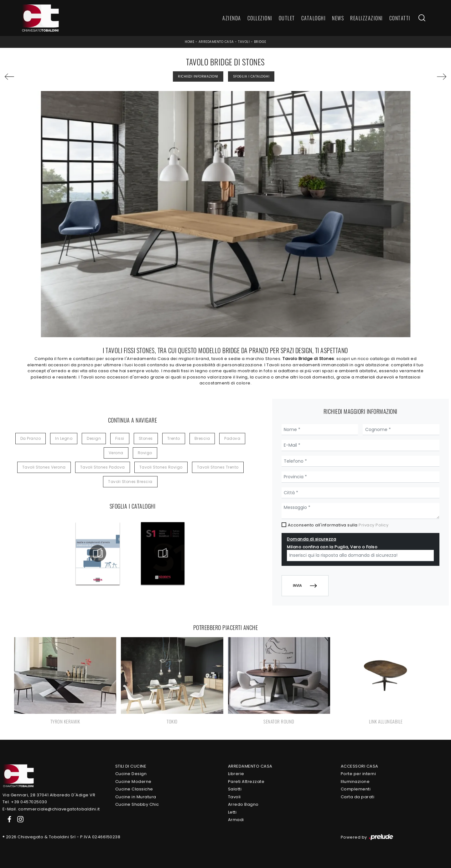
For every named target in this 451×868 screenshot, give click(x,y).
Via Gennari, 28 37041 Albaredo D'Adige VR (49, 795)
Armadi (236, 820)
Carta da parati (358, 797)
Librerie (236, 774)
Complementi (356, 789)
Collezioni (260, 18)
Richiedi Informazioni (198, 76)
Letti (232, 812)
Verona (116, 453)
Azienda (232, 18)
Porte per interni (358, 774)
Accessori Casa (360, 766)
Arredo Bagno (243, 804)
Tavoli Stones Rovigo (161, 467)
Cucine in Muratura (136, 797)
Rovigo (145, 453)
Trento (174, 438)
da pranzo (31, 438)
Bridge (260, 42)
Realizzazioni (367, 18)
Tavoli (244, 42)
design (94, 438)
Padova (232, 438)
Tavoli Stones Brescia (130, 482)
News (338, 18)
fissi (120, 438)
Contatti (400, 18)
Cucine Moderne (133, 782)
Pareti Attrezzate (246, 782)
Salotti (235, 789)
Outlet (287, 18)
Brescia (202, 438)
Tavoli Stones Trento (218, 467)
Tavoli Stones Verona (44, 467)
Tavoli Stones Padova (103, 467)
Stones (146, 438)
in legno (64, 438)
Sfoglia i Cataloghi (251, 76)
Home (189, 42)
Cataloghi (314, 18)
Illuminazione (355, 782)
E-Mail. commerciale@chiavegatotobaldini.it (51, 809)
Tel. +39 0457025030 (25, 802)
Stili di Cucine (131, 766)
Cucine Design (131, 774)
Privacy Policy (373, 525)
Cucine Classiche (134, 789)
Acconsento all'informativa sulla (338, 525)
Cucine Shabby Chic (137, 804)
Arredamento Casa (216, 42)
